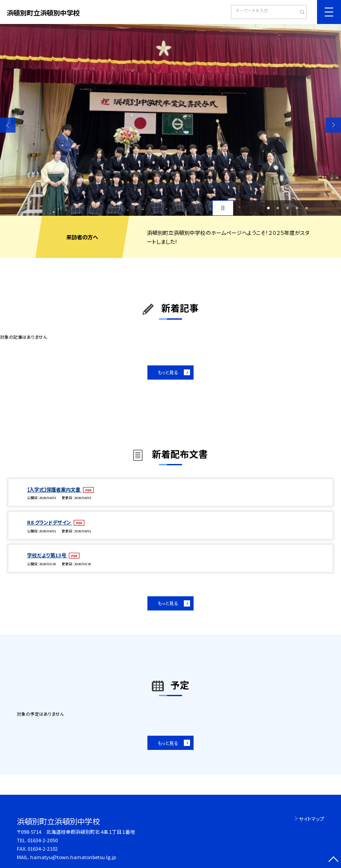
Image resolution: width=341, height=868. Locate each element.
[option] (170, 120)
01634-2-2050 (43, 840)
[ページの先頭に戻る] (333, 860)
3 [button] (287, 208)
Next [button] (333, 125)
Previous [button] (8, 125)
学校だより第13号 (47, 555)
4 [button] (297, 208)
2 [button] (278, 208)
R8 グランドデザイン (50, 522)
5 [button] (306, 208)
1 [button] (268, 208)
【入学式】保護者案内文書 (54, 489)
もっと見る (168, 372)
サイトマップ (311, 819)
